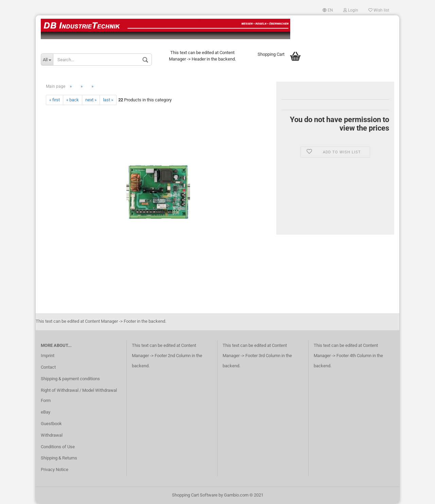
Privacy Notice (55, 469)
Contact (48, 367)
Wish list (379, 10)
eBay (46, 412)
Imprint (48, 356)
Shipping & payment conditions (70, 379)
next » (91, 100)
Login (351, 10)
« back (73, 100)
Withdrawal (52, 435)
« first (55, 100)
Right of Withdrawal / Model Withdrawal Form (79, 395)
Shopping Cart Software (195, 495)
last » (108, 100)
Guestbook (51, 424)
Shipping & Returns (59, 458)
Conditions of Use (58, 447)
